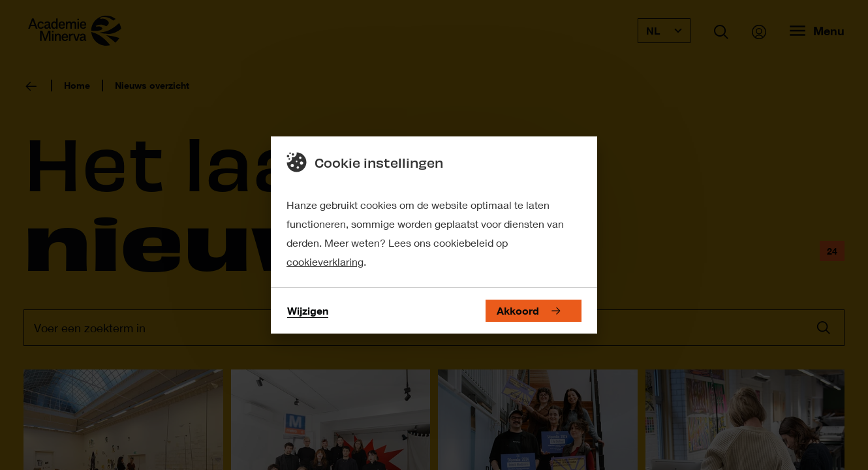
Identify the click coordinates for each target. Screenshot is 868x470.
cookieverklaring (325, 261)
